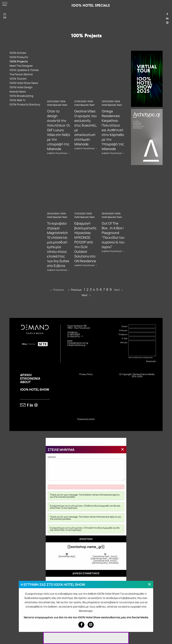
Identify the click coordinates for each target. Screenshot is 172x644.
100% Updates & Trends (24, 70)
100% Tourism (18, 79)
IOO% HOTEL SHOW (35, 389)
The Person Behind (21, 74)
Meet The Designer (21, 66)
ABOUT (25, 382)
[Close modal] (123, 449)
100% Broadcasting (21, 96)
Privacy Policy (86, 374)
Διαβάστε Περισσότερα (57, 153)
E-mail (125, 338)
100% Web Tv (17, 100)
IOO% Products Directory (25, 104)
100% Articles (18, 53)
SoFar (92, 419)
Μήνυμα (124, 342)
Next (85, 295)
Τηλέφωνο (123, 334)
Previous (76, 290)
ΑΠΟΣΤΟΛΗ (86, 539)
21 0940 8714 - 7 (75, 336)
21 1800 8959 (74, 334)
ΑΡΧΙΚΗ (26, 375)
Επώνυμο (123, 330)
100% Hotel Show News (24, 83)
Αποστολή (151, 361)
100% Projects (19, 61)
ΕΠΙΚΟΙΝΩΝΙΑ (30, 378)
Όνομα (124, 326)
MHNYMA (86, 468)
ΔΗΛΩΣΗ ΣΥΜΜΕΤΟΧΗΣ (86, 573)
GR (5, 18)
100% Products (19, 57)
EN (5, 14)
